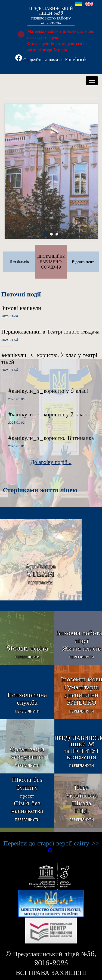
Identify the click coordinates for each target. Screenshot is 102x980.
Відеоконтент (83, 262)
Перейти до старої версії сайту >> (51, 843)
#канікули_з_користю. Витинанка (51, 438)
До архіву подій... (51, 462)
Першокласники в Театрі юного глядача (50, 332)
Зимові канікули (21, 308)
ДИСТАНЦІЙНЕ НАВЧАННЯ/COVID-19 (51, 262)
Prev (9, 179)
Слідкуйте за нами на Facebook (51, 60)
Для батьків (19, 262)
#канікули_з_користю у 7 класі (48, 414)
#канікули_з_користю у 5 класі (48, 391)
